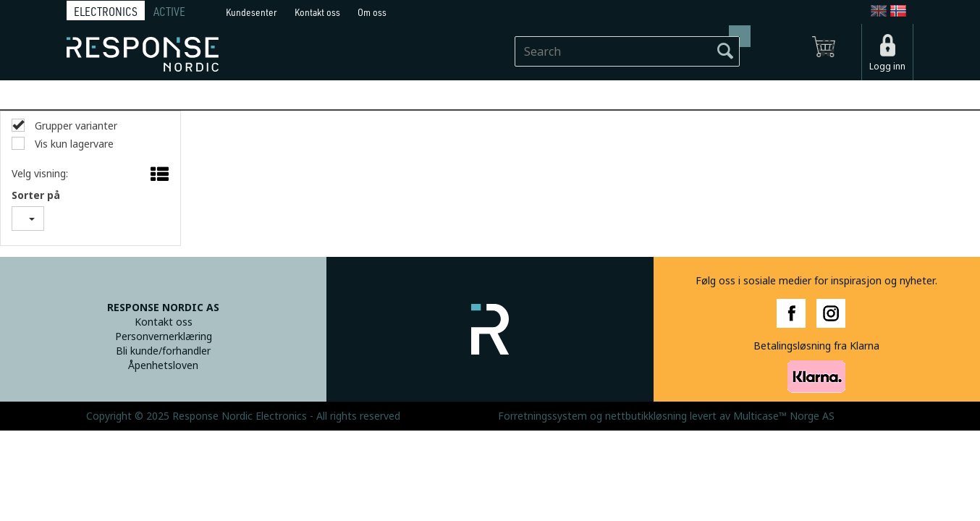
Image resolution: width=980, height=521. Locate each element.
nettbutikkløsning (646, 416)
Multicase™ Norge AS (784, 416)
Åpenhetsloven (163, 365)
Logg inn (887, 67)
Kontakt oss (317, 12)
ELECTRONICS (106, 12)
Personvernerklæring (164, 336)
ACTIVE (169, 12)
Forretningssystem (542, 416)
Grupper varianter (75, 126)
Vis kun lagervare (73, 144)
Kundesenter (252, 12)
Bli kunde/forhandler (163, 351)
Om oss (372, 12)
